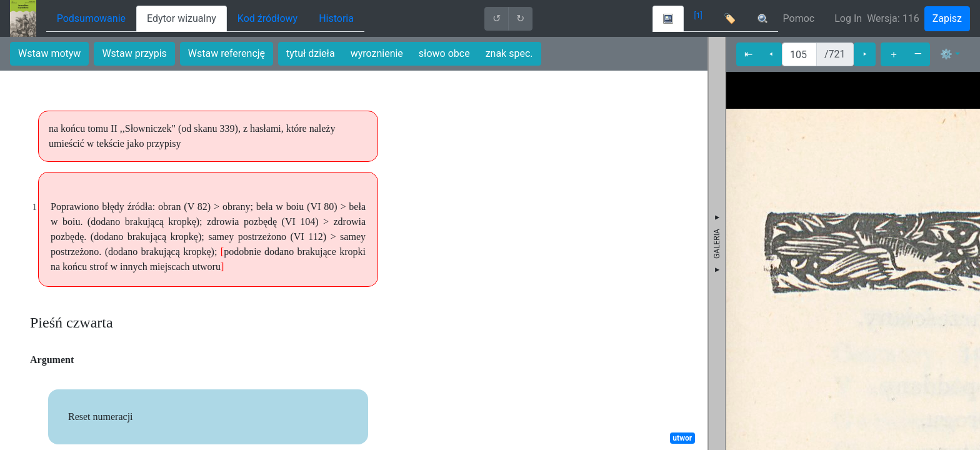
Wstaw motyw (49, 53)
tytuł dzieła (311, 53)
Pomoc (799, 18)
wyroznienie (377, 53)
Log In (848, 18)
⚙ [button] (946, 54)
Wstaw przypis (134, 53)
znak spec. (509, 53)
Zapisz (947, 18)
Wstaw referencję (227, 53)
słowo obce (444, 53)
